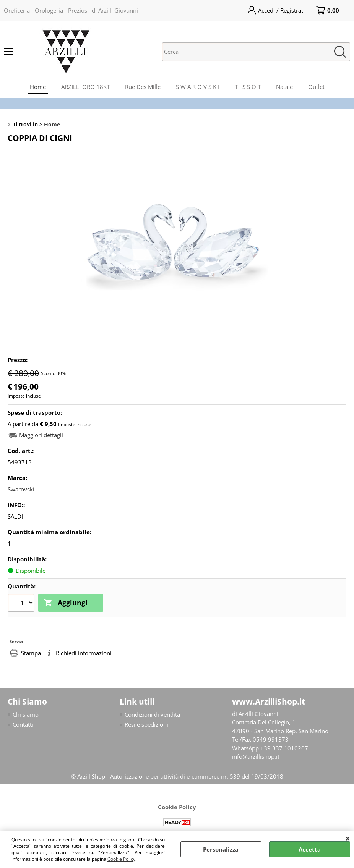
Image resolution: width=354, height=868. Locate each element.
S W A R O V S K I (198, 87)
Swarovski (21, 489)
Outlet (316, 87)
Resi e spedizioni (146, 724)
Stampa (31, 653)
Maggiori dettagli (41, 435)
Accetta (310, 849)
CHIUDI (348, 838)
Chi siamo (26, 714)
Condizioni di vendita (152, 714)
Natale (284, 87)
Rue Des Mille (143, 87)
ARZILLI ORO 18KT (85, 87)
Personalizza (221, 849)
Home (38, 87)
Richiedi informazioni (84, 653)
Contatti (23, 724)
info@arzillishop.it (256, 756)
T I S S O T (248, 87)
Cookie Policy (121, 859)
